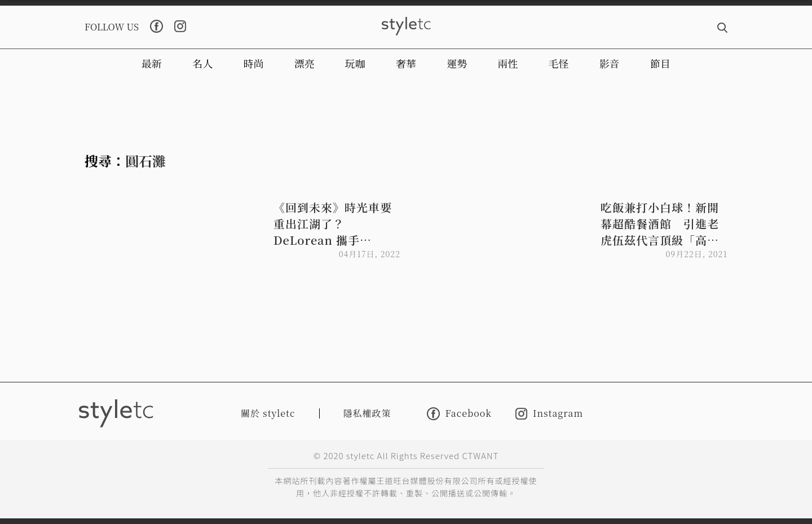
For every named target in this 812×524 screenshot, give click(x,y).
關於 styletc (268, 413)
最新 (152, 63)
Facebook (459, 414)
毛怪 (559, 63)
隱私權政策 (367, 413)
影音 (610, 63)
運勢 (457, 63)
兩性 (507, 63)
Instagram (549, 414)
